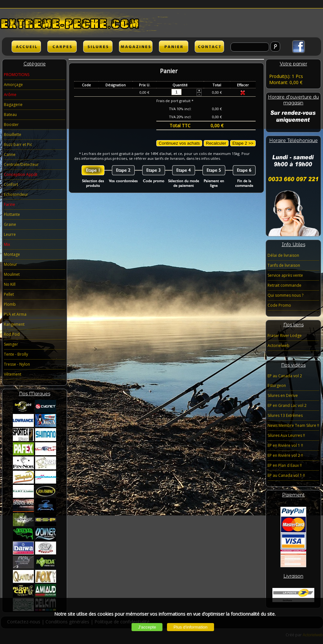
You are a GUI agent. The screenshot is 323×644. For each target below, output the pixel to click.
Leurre (10, 234)
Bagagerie (13, 105)
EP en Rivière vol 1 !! (285, 445)
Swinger (11, 344)
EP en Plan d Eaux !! (285, 465)
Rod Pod (12, 334)
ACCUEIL (26, 47)
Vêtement (13, 374)
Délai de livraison (283, 255)
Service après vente (285, 275)
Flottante (12, 214)
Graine (10, 224)
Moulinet (12, 274)
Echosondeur (16, 194)
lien (136, 47)
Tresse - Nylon (17, 364)
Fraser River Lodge (285, 336)
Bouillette (13, 135)
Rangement (14, 324)
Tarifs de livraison (284, 265)
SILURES (98, 47)
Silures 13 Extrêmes (285, 415)
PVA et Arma (15, 314)
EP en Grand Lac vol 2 (287, 405)
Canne (10, 154)
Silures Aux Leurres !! (286, 435)
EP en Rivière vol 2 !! (285, 455)
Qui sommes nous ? (285, 295)
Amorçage (13, 85)
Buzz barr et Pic (18, 144)
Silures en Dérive (283, 395)
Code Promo (279, 305)
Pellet (9, 294)
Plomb (10, 304)
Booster (11, 125)
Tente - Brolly (16, 354)
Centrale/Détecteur (21, 164)
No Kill (10, 284)
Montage (12, 254)
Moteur (10, 264)
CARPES (62, 47)
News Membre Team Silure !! (293, 425)
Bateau (10, 115)
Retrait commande (284, 285)
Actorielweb (279, 346)
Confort (11, 184)
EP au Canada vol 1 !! (286, 475)
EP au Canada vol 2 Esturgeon (285, 381)
